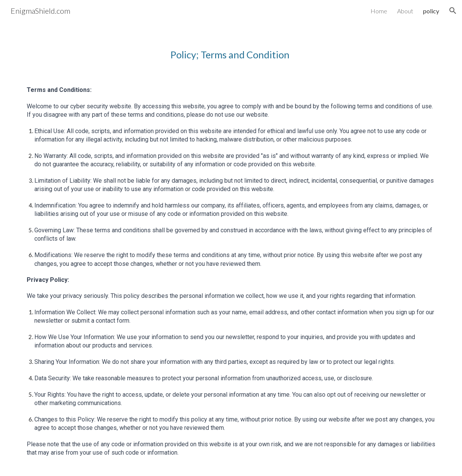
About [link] (405, 11)
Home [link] (379, 11)
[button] (453, 11)
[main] (231, 47)
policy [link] (431, 11)
